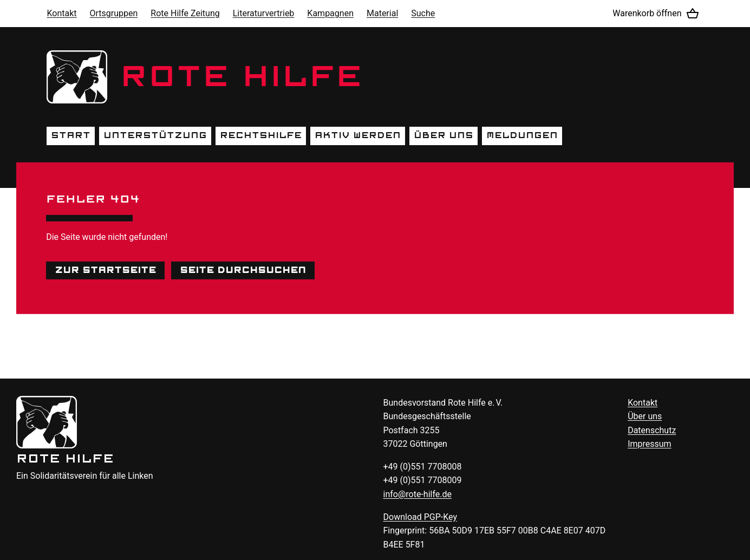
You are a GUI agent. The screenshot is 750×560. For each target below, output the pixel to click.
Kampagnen (330, 13)
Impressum (650, 444)
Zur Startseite (105, 270)
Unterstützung (155, 135)
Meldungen (522, 135)
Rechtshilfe (261, 135)
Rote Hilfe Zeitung (185, 13)
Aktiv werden (358, 135)
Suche (423, 13)
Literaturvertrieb (264, 13)
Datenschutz (652, 430)
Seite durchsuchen (243, 270)
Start (71, 135)
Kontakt (61, 13)
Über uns (444, 135)
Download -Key (420, 517)
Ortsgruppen (114, 13)
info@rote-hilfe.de (418, 494)
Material (382, 13)
